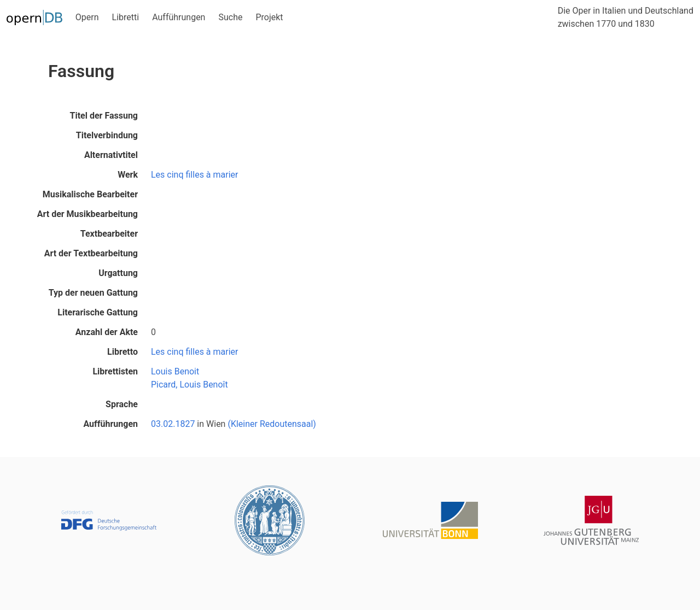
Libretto (122, 352)
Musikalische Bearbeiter (90, 194)
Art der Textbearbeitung (91, 253)
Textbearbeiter (109, 234)
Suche (230, 17)
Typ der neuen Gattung (93, 293)
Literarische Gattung (98, 312)
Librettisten (115, 371)
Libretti (126, 17)
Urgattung (118, 273)
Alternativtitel (111, 155)
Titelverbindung (107, 135)
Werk (128, 175)
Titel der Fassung (104, 116)
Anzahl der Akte (107, 332)
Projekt (269, 17)
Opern (87, 17)
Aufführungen (179, 17)
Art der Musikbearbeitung (87, 214)
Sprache (122, 404)
